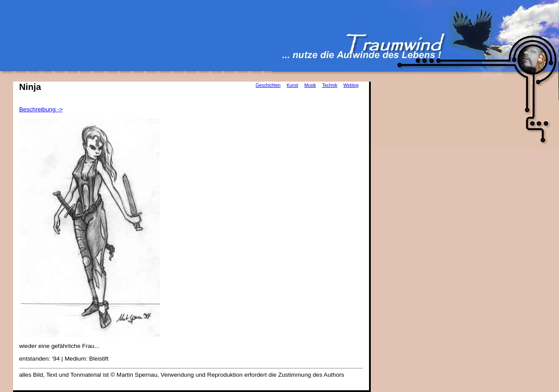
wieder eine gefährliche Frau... (59, 346)
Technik (330, 85)
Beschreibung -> (41, 109)
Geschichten (268, 85)
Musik (310, 85)
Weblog (351, 85)
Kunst (292, 85)
